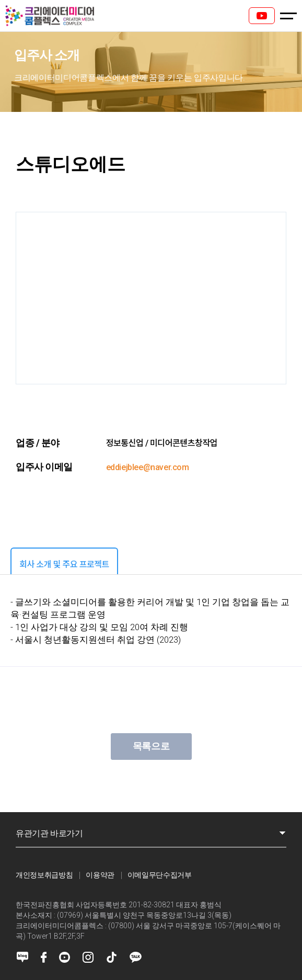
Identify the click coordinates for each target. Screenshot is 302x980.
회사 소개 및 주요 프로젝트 (64, 565)
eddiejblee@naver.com (148, 467)
